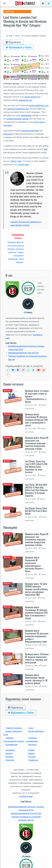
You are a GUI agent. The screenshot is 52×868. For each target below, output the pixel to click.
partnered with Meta (30, 131)
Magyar (32, 753)
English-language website (18, 119)
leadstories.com (26, 100)
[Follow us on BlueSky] (13, 370)
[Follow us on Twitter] (33, 370)
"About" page (16, 161)
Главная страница (14, 728)
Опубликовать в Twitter (19, 47)
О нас (31, 728)
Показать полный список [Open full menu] (4, 3)
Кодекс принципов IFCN (13, 733)
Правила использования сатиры (14, 740)
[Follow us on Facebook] (18, 370)
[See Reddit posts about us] (44, 370)
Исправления (12, 745)
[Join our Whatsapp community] (28, 370)
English (31, 750)
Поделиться (13, 42)
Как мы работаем (36, 731)
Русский (32, 757)
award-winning (31, 97)
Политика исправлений (32, 740)
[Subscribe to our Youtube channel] (38, 370)
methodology (26, 115)
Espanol (9, 753)
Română (9, 757)
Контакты (32, 745)
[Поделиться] (43, 3)
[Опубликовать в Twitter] (48, 3)
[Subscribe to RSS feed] (8, 374)
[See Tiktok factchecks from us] (8, 370)
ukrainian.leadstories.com (18, 109)
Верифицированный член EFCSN (23, 353)
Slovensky (10, 760)
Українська (33, 760)
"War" (46, 149)
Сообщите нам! (26, 796)
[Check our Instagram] (23, 370)
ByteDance (8, 134)
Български (10, 750)
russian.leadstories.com (38, 105)
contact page (23, 164)
